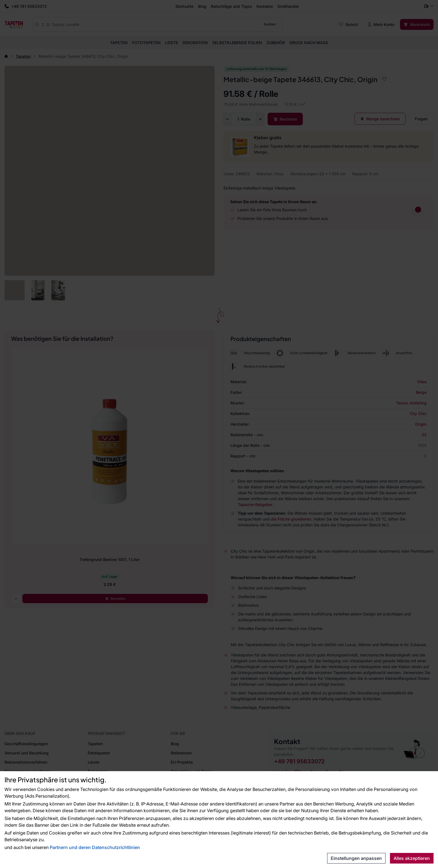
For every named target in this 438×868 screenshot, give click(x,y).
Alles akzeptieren (412, 858)
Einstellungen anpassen (356, 858)
